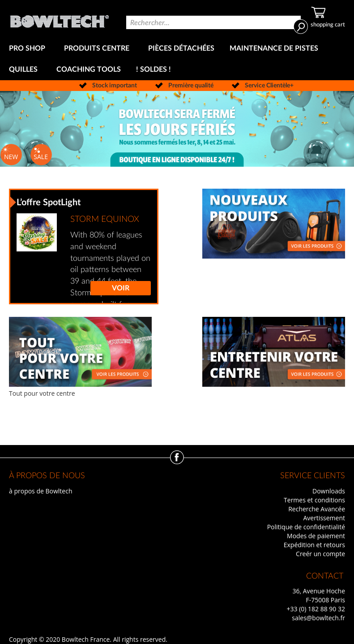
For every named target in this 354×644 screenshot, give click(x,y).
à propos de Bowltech (41, 491)
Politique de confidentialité (306, 527)
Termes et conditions (314, 500)
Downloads (329, 491)
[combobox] (213, 22)
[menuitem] (29, 49)
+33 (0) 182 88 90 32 (316, 609)
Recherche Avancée (317, 509)
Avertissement (324, 518)
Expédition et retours (314, 545)
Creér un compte (320, 554)
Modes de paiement (316, 536)
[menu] (177, 59)
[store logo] (59, 19)
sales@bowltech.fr (318, 618)
